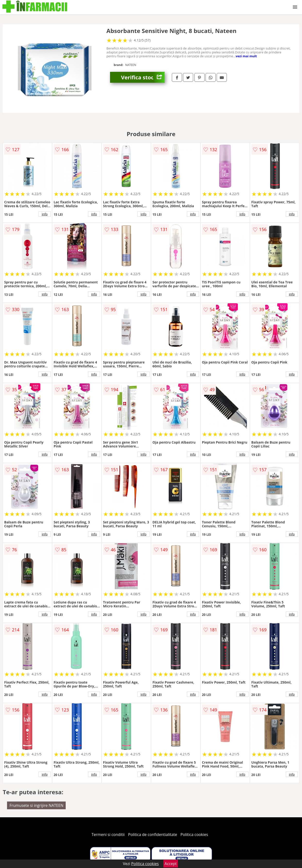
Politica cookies (194, 835)
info (45, 214)
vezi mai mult (246, 56)
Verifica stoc (143, 77)
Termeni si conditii (108, 835)
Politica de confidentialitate (153, 835)
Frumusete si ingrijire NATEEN (36, 805)
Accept (171, 864)
